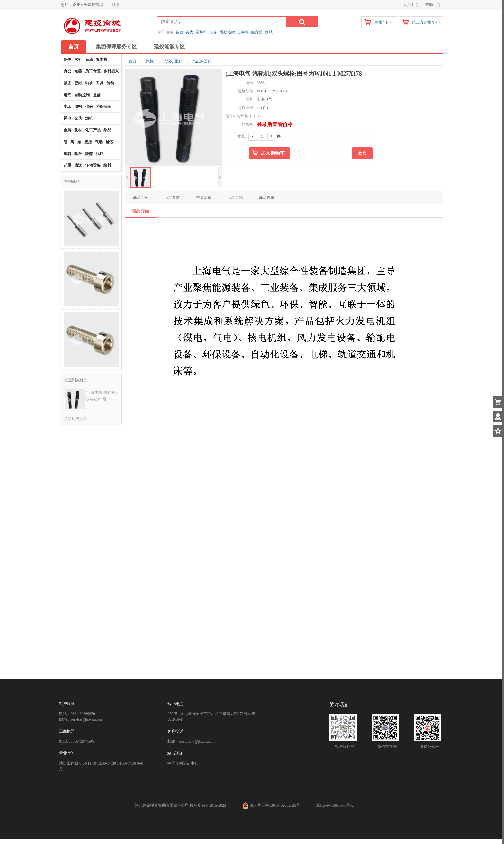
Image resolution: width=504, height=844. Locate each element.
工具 (100, 83)
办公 (67, 71)
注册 (116, 5)
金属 (67, 130)
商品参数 (172, 198)
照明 (78, 107)
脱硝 (100, 154)
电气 (67, 95)
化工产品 (93, 130)
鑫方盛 (257, 32)
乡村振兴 (111, 71)
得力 (190, 32)
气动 (99, 142)
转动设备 (93, 165)
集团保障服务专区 (116, 46)
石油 (89, 60)
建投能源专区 (169, 46)
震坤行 (202, 32)
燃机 (89, 118)
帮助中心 (433, 5)
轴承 (89, 83)
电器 (78, 71)
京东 (213, 32)
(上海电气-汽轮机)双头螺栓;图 (101, 396)
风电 (67, 118)
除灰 (78, 154)
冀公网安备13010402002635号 (272, 805)
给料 (107, 165)
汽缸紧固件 (202, 61)
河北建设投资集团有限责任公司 (162, 805)
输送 (78, 165)
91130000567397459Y (77, 741)
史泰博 (243, 32)
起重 (67, 165)
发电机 (102, 60)
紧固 (67, 83)
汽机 (78, 60)
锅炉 (67, 60)
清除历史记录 (76, 419)
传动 (110, 83)
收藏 (362, 153)
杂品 (107, 130)
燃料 (67, 154)
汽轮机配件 (173, 61)
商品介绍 (141, 198)
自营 (180, 32)
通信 (97, 95)
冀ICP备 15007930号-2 (335, 805)
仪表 (89, 107)
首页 (74, 46)
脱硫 (89, 154)
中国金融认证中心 (183, 763)
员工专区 (93, 71)
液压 (88, 142)
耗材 (78, 130)
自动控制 (82, 95)
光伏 (78, 118)
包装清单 (204, 198)
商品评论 (235, 198)
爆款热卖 (227, 32)
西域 (269, 32)
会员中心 (411, 5)
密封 (78, 83)
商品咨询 (267, 198)
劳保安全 (104, 107)
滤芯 (110, 142)
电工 (67, 107)
